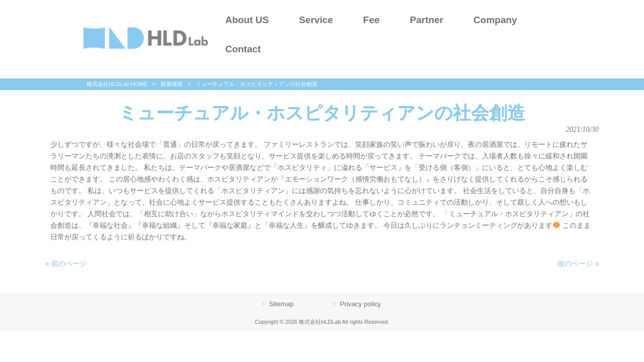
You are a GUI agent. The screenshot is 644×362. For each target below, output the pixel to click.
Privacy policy (361, 304)
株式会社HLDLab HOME (117, 84)
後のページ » (578, 263)
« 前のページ (66, 263)
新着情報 (172, 84)
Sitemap (281, 304)
